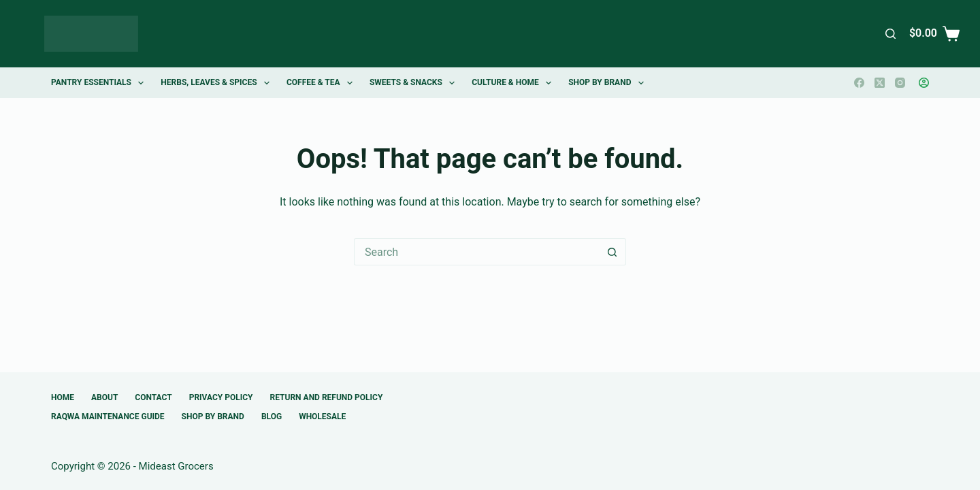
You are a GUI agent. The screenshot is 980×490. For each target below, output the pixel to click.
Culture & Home (514, 83)
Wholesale (322, 416)
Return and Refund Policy (327, 397)
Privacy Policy (221, 397)
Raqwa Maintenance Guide (108, 416)
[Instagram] (900, 83)
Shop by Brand (609, 83)
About (104, 397)
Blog (272, 416)
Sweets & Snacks (415, 83)
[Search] (891, 34)
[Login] (924, 83)
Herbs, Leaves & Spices (218, 83)
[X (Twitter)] (880, 83)
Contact (153, 397)
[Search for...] (476, 252)
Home (63, 397)
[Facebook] (859, 83)
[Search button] (612, 252)
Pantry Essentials (100, 83)
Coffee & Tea (322, 83)
